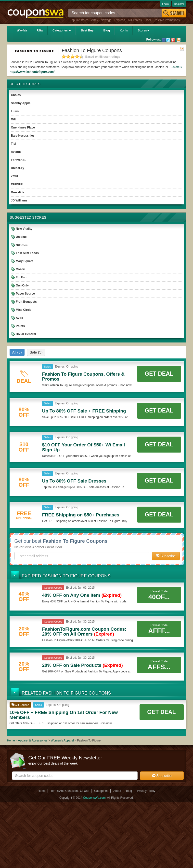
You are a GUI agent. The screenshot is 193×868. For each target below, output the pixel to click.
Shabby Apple (21, 103)
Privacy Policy (146, 791)
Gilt (13, 119)
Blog (107, 30)
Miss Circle (24, 310)
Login (165, 4)
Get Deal (159, 374)
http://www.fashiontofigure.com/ (32, 72)
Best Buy (87, 30)
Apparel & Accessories (33, 740)
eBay (95, 20)
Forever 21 (19, 160)
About (117, 791)
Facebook (164, 40)
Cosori (21, 269)
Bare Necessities (23, 136)
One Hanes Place (23, 128)
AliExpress (135, 20)
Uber (148, 20)
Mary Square (25, 261)
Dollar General (26, 334)
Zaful (15, 176)
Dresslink (18, 192)
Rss (179, 40)
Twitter (168, 40)
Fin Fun (21, 277)
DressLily (18, 168)
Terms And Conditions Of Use (70, 791)
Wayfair (22, 30)
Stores (143, 30)
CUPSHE (17, 184)
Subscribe (166, 556)
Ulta (40, 30)
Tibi (14, 144)
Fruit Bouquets (26, 302)
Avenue (16, 152)
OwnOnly (22, 285)
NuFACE (22, 245)
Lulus (15, 111)
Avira (20, 318)
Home (11, 740)
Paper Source (25, 294)
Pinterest (173, 40)
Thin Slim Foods (27, 253)
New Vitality (24, 229)
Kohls (124, 30)
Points (20, 326)
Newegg (106, 20)
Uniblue (21, 237)
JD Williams (19, 200)
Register (179, 4)
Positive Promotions (167, 20)
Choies (16, 95)
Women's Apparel (62, 740)
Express (120, 20)
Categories (62, 30)
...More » (176, 67)
